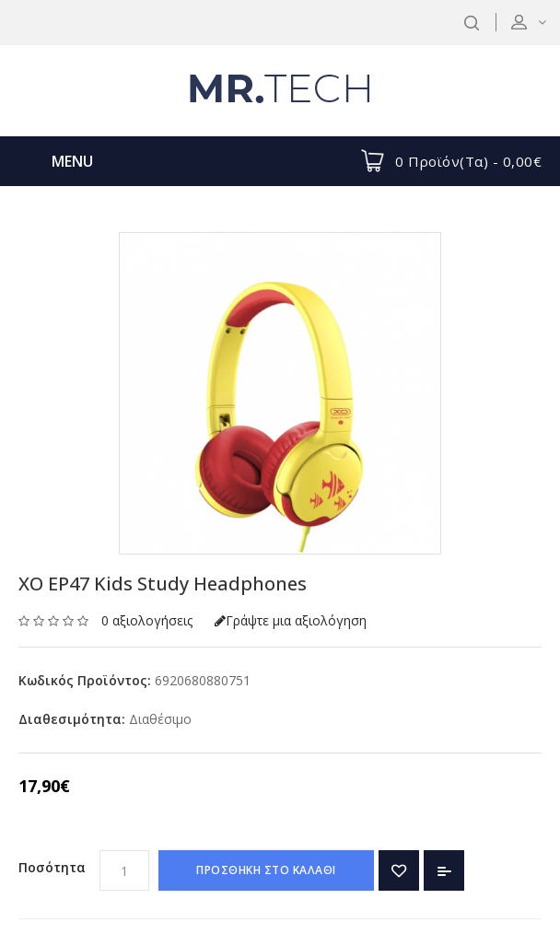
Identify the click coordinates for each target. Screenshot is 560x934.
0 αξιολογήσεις (147, 620)
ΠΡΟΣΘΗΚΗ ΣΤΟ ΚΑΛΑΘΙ (266, 870)
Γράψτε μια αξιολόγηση (291, 620)
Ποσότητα (52, 867)
